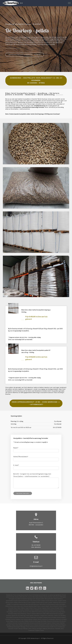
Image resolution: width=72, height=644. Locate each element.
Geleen (54, 623)
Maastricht (58, 625)
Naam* (16, 448)
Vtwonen (26, 606)
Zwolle (42, 630)
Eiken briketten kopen (24, 601)
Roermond (33, 627)
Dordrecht (63, 621)
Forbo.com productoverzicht (21, 595)
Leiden (47, 625)
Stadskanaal (61, 627)
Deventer (50, 621)
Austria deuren (50, 601)
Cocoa (64, 606)
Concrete (11, 608)
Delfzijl (26, 621)
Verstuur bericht (23, 493)
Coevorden (21, 621)
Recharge (62, 604)
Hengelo (21, 625)
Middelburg (10, 627)
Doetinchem (56, 621)
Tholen (16, 629)
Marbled (31, 606)
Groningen (40, 617)
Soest (56, 627)
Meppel (63, 625)
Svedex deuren (40, 603)
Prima (37, 612)
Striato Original (42, 608)
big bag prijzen (31, 599)
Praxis (28, 627)
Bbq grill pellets (40, 599)
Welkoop (45, 629)
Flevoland (21, 617)
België (12, 621)
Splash (47, 606)
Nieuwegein (17, 627)
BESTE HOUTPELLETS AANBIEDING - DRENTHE (25, 55)
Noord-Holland (61, 617)
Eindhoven (26, 623)
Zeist (62, 629)
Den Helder (44, 621)
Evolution (9, 616)
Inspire (57, 604)
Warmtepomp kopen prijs (32, 604)
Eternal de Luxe (54, 612)
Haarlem (62, 623)
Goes (58, 623)
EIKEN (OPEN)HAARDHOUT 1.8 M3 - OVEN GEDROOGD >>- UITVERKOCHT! (36, 403)
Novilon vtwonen (18, 612)
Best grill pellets (49, 599)
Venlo (30, 629)
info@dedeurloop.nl (36, 566)
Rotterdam (46, 627)
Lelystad (52, 625)
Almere (40, 619)
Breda (15, 621)
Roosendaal (40, 627)
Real (35, 606)
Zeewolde (57, 629)
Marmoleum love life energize (47, 604)
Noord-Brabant (52, 617)
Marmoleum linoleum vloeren (40, 597)
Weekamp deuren (58, 603)
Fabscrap (23, 616)
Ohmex (56, 610)
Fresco (39, 606)
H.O (21, 3)
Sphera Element (54, 614)
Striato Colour (33, 608)
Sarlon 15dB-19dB (44, 614)
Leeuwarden (42, 625)
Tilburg (20, 629)
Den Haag (37, 621)
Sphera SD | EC (16, 616)
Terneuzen (11, 629)
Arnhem (64, 619)
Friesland (27, 617)
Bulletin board (39, 610)
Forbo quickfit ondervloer (33, 616)
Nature (11, 617)
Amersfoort (45, 619)
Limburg (45, 617)
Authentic (56, 606)
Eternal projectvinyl (44, 612)
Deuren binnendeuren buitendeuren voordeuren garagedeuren (45, 595)
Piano (15, 608)
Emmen (39, 623)
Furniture (61, 610)
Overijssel (8, 619)
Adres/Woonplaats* (21, 457)
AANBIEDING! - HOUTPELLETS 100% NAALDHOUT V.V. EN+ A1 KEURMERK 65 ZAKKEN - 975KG (36, 80)
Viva (30, 612)
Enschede (44, 623)
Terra (51, 606)
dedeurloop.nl (35, 638)
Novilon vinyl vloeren (54, 597)
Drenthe (16, 617)
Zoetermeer (31, 630)
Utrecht (13, 619)
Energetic (61, 614)
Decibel (26, 610)
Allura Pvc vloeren (27, 597)
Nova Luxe (26, 612)
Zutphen (37, 630)
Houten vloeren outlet (16, 597)
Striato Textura (50, 608)
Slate (19, 608)
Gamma (49, 623)
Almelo (35, 619)
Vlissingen (39, 629)
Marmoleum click (18, 606)
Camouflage (10, 612)
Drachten (10, 623)
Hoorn (32, 625)
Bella (33, 612)
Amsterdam (52, 619)
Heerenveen (15, 625)
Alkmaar (30, 619)
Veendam (25, 629)
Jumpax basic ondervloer (47, 616)
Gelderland (33, 617)
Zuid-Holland (24, 619)
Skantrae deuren (23, 603)
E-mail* (16, 465)
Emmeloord (33, 623)
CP (59, 616)
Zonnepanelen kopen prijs (18, 604)
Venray (34, 629)
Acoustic (21, 610)
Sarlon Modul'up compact (24, 614)
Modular (57, 608)
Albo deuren (34, 601)
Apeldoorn (59, 619)
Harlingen (9, 625)
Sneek (52, 627)
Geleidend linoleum (48, 610)
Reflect (7, 606)
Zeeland (18, 619)
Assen (8, 621)
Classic (56, 616)
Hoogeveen (27, 625)
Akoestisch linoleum (13, 610)
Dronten (15, 623)
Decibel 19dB (35, 614)
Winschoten (51, 629)
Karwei (36, 625)
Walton (23, 608)
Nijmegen (23, 627)
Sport (62, 608)
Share (12, 606)
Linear (27, 608)
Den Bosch (31, 621)
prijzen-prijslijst (41, 601)
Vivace (43, 606)
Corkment (32, 610)
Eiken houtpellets (22, 599)
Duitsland (20, 623)
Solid (60, 606)
